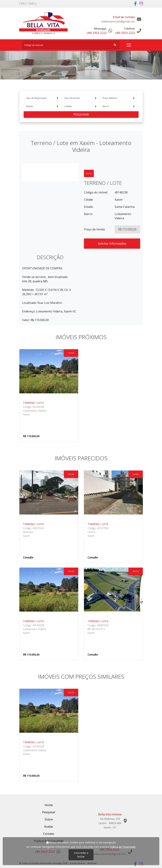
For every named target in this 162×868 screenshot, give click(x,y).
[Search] (71, 45)
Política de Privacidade (123, 847)
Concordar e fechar (81, 855)
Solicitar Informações (112, 244)
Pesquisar (81, 114)
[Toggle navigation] (129, 45)
